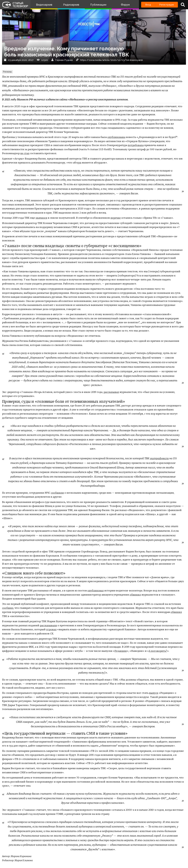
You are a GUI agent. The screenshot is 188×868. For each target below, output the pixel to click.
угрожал (51, 629)
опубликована (116, 137)
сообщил (8, 608)
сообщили (57, 493)
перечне (116, 218)
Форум (125, 5)
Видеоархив (44, 5)
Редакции (121, 651)
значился (41, 218)
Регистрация (166, 5)
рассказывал (111, 392)
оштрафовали (159, 458)
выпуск (154, 693)
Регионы (7, 72)
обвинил (135, 595)
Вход (148, 5)
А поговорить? (158, 651)
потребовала (136, 145)
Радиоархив (71, 5)
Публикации (98, 5)
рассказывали (48, 626)
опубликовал (96, 591)
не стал (25, 153)
